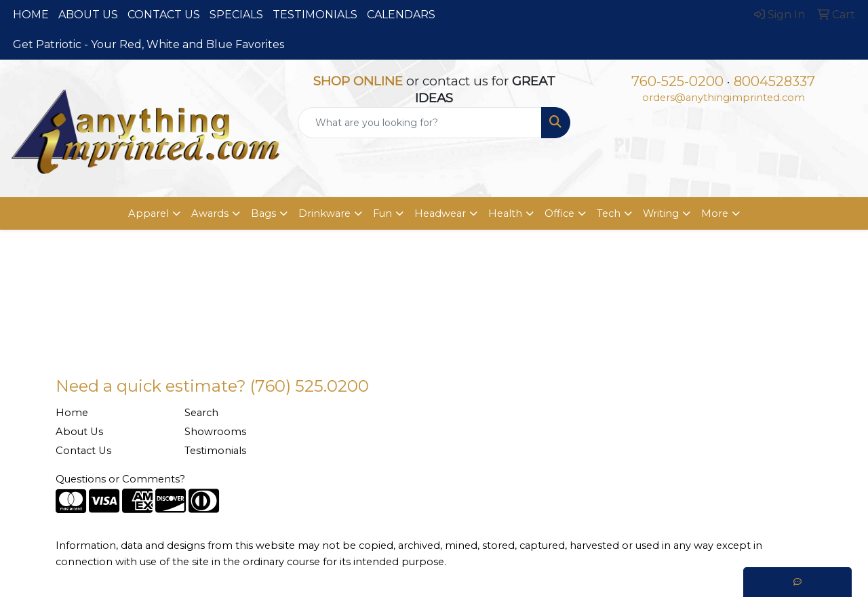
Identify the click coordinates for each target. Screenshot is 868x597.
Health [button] (505, 213)
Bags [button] (263, 213)
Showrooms (215, 432)
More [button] (715, 213)
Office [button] (559, 213)
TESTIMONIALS (315, 15)
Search (201, 413)
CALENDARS (401, 15)
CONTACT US (164, 15)
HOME (31, 15)
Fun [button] (382, 213)
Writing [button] (661, 213)
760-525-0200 (677, 81)
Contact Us (83, 451)
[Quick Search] (420, 123)
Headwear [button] (440, 213)
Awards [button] (210, 213)
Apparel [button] (149, 213)
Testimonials (215, 451)
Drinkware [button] (324, 213)
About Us (79, 432)
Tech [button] (609, 213)
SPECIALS (236, 15)
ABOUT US (88, 15)
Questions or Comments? (120, 479)
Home (72, 413)
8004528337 (774, 81)
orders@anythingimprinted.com (724, 98)
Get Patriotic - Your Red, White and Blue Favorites (149, 44)
